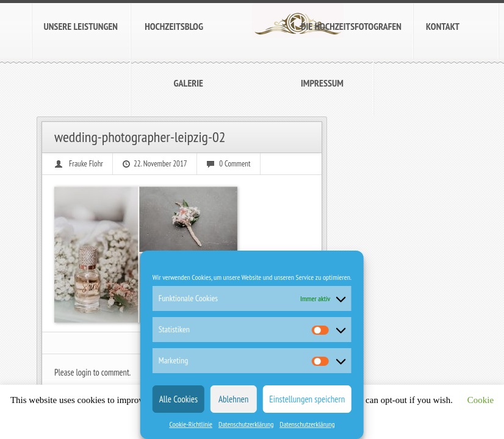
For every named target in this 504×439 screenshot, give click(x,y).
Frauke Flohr (86, 164)
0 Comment (235, 164)
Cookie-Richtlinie (191, 424)
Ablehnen (233, 399)
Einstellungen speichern (307, 399)
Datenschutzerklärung (246, 424)
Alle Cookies (178, 399)
